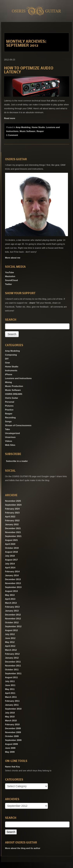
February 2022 (12, 520)
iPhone (9, 374)
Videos (9, 441)
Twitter (8, 284)
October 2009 (12, 736)
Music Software (28, 131)
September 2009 (13, 740)
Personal (10, 402)
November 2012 (13, 619)
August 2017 (11, 560)
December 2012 (13, 615)
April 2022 (10, 517)
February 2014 (12, 571)
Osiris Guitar (12, 398)
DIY (7, 359)
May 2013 (10, 595)
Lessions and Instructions (18, 378)
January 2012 (12, 658)
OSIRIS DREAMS (14, 394)
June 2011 (10, 685)
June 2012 (10, 638)
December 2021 (13, 528)
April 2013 (10, 599)
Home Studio (38, 127)
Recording (10, 418)
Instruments (11, 370)
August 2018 (11, 552)
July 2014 (10, 564)
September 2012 (13, 626)
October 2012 (12, 622)
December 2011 (13, 662)
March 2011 (11, 697)
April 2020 (10, 544)
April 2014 (10, 568)
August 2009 (11, 744)
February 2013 (12, 607)
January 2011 (12, 705)
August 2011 (11, 677)
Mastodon (10, 276)
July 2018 (10, 556)
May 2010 (10, 717)
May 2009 (10, 752)
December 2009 (13, 728)
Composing (11, 355)
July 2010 (10, 713)
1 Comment (12, 135)
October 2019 (12, 548)
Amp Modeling (23, 127)
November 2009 (13, 732)
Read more (10, 118)
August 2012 (11, 630)
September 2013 (13, 587)
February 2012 (12, 654)
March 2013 (11, 603)
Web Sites (10, 445)
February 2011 (12, 701)
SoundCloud (11, 280)
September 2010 (13, 709)
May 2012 (10, 642)
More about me (13, 258)
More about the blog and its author (23, 848)
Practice (9, 410)
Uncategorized (12, 433)
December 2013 (13, 579)
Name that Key (12, 767)
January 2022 (12, 524)
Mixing (8, 382)
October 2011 (12, 670)
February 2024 (12, 509)
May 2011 (10, 689)
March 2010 (11, 721)
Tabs (7, 429)
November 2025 (13, 501)
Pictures (9, 406)
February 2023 (12, 513)
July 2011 (10, 681)
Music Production (14, 386)
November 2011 (13, 666)
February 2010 (12, 724)
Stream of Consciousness (18, 425)
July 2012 (10, 634)
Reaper (40, 131)
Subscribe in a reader (17, 461)
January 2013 (12, 611)
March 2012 (11, 650)
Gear (7, 363)
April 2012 (10, 646)
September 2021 (13, 536)
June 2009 (10, 748)
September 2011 (13, 673)
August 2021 (11, 540)
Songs (8, 421)
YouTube (9, 272)
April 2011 (10, 693)
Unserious (10, 437)
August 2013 (11, 591)
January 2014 (12, 575)
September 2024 (13, 505)
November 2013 (13, 583)
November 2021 (13, 532)
